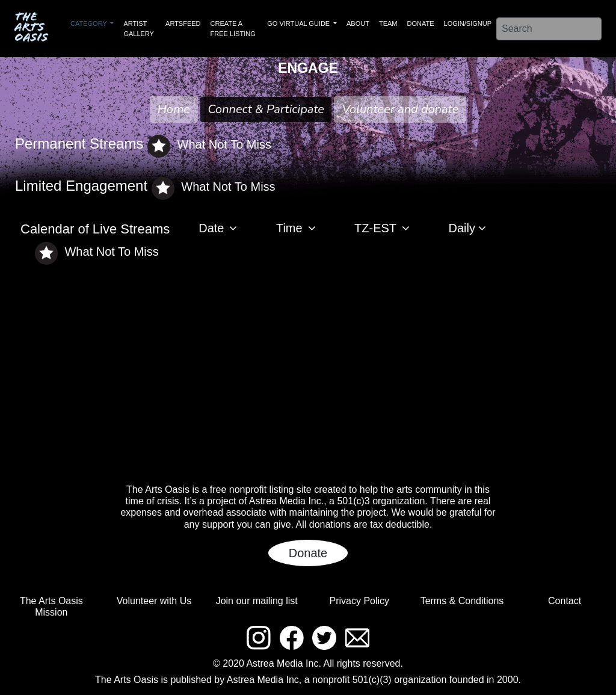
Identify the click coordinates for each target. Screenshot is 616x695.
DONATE (421, 23)
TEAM (388, 23)
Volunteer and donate (400, 109)
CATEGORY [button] (90, 23)
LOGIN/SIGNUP (468, 23)
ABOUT (358, 23)
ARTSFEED (183, 23)
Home (174, 109)
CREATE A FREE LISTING (233, 29)
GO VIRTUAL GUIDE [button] (299, 23)
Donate (308, 553)
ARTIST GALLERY (139, 29)
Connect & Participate (266, 109)
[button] (223, 229)
